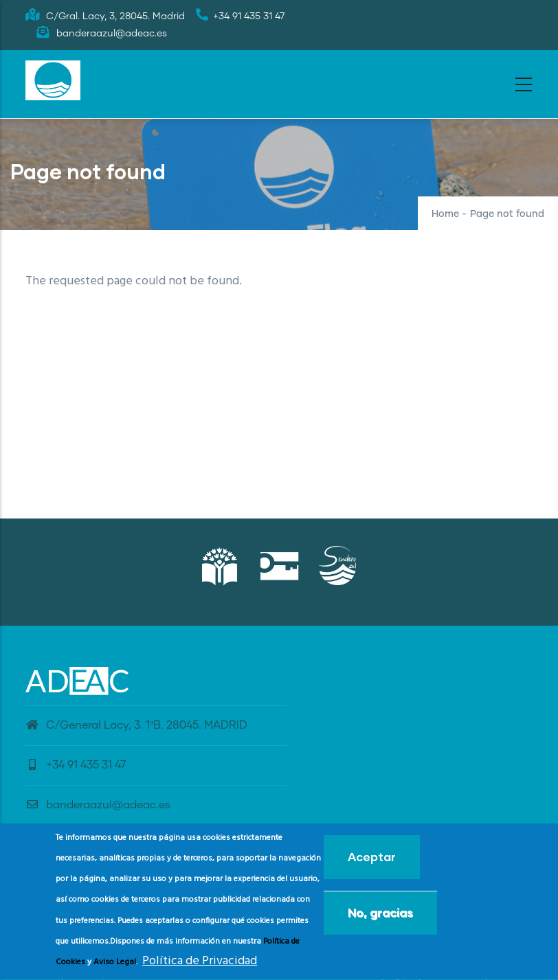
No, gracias (380, 918)
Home (445, 214)
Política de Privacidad (200, 967)
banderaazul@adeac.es (98, 805)
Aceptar (372, 862)
